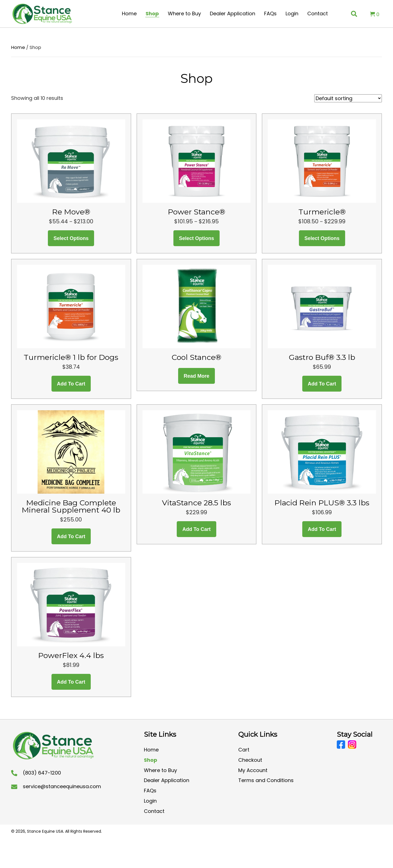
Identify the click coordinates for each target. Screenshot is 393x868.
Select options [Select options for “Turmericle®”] (322, 238)
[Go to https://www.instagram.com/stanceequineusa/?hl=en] (352, 745)
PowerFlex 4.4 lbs (71, 655)
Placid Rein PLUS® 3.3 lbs (322, 503)
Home (18, 47)
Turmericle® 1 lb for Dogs (71, 357)
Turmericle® (322, 212)
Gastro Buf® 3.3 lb (322, 357)
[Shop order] (348, 98)
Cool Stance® (196, 357)
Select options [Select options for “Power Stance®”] (196, 238)
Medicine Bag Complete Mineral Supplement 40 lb (71, 506)
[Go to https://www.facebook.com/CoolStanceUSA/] (341, 745)
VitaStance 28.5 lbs (196, 503)
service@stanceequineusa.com (62, 786)
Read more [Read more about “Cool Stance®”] (196, 376)
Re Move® (71, 212)
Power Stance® (196, 212)
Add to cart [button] (71, 384)
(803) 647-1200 (42, 773)
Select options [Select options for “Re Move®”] (71, 238)
